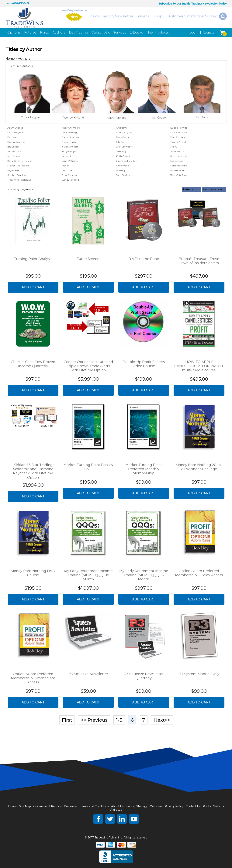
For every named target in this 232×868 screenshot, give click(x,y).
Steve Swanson (70, 175)
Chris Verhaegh (70, 132)
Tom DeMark (123, 175)
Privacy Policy (174, 806)
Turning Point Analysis (33, 259)
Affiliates (116, 810)
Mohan (66, 166)
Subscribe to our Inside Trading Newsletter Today (193, 4)
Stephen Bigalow (17, 175)
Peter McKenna (179, 166)
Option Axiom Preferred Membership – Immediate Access (33, 678)
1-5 (119, 720)
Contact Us (193, 806)
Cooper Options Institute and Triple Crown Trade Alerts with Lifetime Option (88, 366)
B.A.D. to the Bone (144, 259)
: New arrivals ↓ (214, 189)
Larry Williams (70, 161)
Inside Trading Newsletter (111, 16)
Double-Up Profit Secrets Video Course (144, 364)
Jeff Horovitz (14, 151)
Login (194, 32)
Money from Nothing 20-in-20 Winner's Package (199, 467)
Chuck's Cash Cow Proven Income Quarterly (33, 364)
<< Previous (94, 720)
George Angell (178, 142)
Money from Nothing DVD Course (33, 573)
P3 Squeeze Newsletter (88, 674)
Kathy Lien (68, 156)
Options (14, 32)
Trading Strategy (137, 806)
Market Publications (18, 166)
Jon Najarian (14, 156)
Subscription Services (109, 32)
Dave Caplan (123, 137)
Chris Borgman (16, 132)
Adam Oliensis (15, 128)
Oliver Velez (122, 166)
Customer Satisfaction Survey (192, 16)
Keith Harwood (117, 118)
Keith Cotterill (124, 156)
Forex (44, 32)
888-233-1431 (21, 3)
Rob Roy (121, 170)
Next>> (162, 720)
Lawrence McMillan (127, 161)
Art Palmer (122, 128)
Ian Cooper (159, 118)
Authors (59, 32)
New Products (158, 32)
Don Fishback (178, 137)
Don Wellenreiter (16, 142)
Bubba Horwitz (179, 128)
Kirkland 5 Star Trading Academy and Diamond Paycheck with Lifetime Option (33, 471)
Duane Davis (69, 142)
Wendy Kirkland (74, 118)
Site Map (25, 806)
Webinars (156, 806)
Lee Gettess (176, 161)
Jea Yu (174, 147)
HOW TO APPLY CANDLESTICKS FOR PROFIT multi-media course (199, 366)
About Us (117, 806)
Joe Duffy (202, 117)
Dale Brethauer (179, 132)
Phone (9, 3)
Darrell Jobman (70, 137)
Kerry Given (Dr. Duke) (20, 161)
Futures (30, 32)
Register (209, 32)
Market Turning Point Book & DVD (88, 467)
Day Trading (79, 32)
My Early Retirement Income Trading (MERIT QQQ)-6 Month (144, 575)
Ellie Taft (121, 142)
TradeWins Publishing (19, 180)
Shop (158, 16)
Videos (143, 16)
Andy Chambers (71, 128)
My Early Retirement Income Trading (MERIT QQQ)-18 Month (88, 575)
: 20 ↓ (190, 189)
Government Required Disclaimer (55, 806)
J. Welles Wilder (70, 147)
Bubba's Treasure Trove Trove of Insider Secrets (199, 261)
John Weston (177, 151)
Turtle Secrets (88, 259)
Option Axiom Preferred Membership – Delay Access (199, 573)
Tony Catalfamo (179, 175)
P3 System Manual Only (199, 674)
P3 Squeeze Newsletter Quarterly (144, 676)
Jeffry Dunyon (69, 151)
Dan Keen (13, 137)
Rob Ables (67, 170)
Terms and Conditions (94, 806)
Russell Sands (178, 170)
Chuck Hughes (31, 117)
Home (10, 59)
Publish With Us (213, 806)
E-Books (136, 32)
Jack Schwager (124, 147)
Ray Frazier (14, 170)
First (67, 720)
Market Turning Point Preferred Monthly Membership (144, 469)
